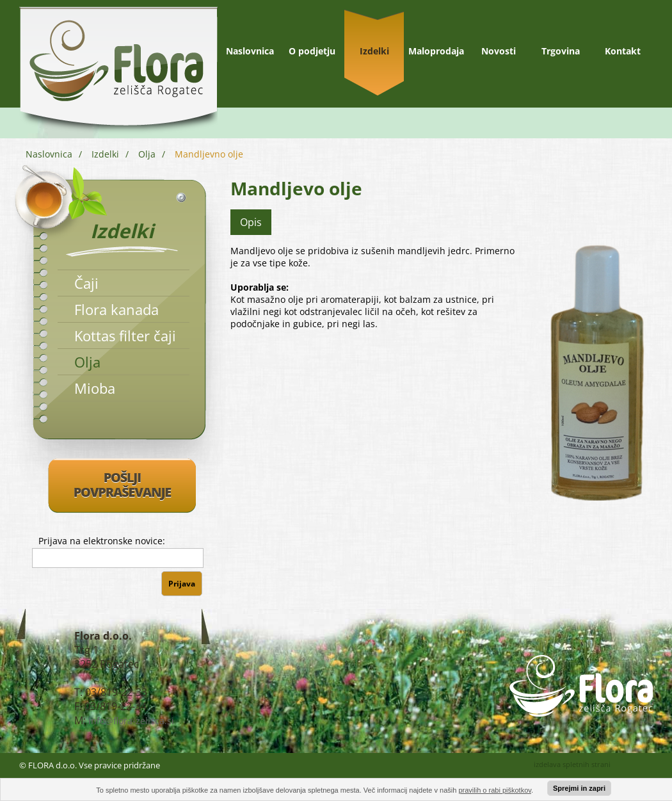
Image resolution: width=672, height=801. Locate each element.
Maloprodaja (436, 51)
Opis (251, 222)
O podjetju (312, 51)
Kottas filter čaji (125, 336)
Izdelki (374, 51)
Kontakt (623, 51)
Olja (147, 154)
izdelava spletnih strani (572, 764)
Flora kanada (116, 309)
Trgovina (561, 51)
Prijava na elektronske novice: (102, 541)
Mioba (95, 388)
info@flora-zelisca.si (131, 721)
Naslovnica (250, 51)
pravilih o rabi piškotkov (495, 790)
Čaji (86, 283)
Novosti (499, 51)
